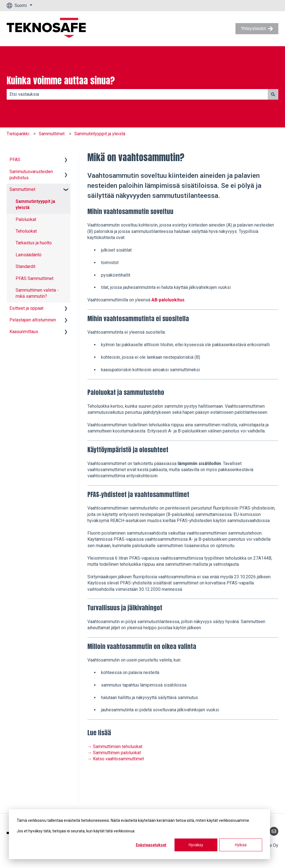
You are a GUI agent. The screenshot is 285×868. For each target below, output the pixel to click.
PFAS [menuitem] (15, 160)
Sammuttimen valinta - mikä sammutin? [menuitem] (37, 293)
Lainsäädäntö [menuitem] (29, 255)
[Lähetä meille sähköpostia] (274, 831)
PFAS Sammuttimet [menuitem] (35, 278)
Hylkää (241, 845)
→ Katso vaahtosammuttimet (116, 759)
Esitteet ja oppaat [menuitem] (26, 308)
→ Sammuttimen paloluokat (114, 753)
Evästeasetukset (151, 845)
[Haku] (273, 94)
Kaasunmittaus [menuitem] (24, 332)
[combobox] (137, 94)
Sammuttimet (52, 134)
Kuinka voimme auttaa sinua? (61, 81)
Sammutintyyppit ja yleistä (100, 134)
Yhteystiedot (257, 29)
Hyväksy (196, 845)
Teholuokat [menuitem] (26, 231)
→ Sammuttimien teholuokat (115, 747)
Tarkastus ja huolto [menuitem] (34, 243)
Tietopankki (18, 134)
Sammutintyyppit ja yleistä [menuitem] (35, 204)
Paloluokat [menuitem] (26, 219)
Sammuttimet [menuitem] (22, 189)
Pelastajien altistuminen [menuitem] (33, 320)
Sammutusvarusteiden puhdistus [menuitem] (31, 175)
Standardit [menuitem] (25, 266)
